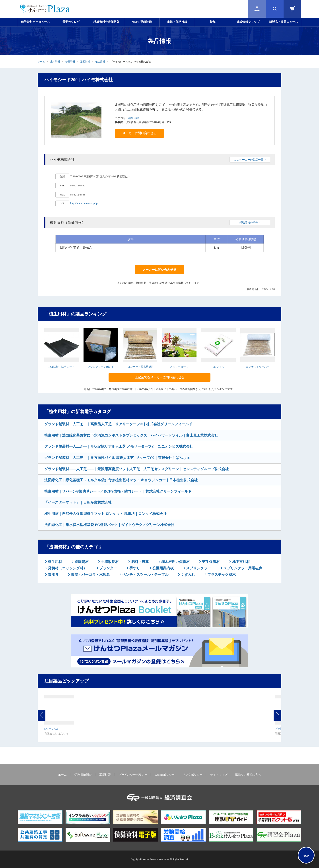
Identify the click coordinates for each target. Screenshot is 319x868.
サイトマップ (219, 775)
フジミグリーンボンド (101, 367)
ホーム (41, 62)
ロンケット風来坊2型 (140, 367)
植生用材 (100, 62)
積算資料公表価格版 (106, 22)
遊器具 (53, 575)
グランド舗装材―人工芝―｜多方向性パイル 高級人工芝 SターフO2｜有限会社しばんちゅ (117, 458)
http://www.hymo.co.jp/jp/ (84, 203)
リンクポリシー (192, 775)
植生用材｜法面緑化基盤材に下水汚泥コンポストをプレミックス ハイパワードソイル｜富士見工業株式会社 (131, 435)
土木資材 (55, 62)
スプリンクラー (198, 568)
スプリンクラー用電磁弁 (242, 568)
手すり (134, 568)
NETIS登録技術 (142, 22)
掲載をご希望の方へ (248, 775)
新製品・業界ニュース (284, 22)
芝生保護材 (210, 562)
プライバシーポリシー (133, 775)
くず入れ (187, 575)
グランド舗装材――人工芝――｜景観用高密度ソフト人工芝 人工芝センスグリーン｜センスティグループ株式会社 (136, 469)
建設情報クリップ (248, 22)
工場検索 (105, 775)
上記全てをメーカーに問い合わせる (159, 377)
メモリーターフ (179, 367)
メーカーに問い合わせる (139, 133)
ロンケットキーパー (258, 367)
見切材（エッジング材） (67, 568)
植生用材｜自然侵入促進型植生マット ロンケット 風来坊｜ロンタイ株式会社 (105, 514)
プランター (108, 568)
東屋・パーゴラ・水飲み (90, 575)
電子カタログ (71, 22)
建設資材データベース (35, 22)
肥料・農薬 (140, 562)
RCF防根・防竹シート (62, 367)
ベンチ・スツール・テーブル (145, 575)
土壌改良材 (109, 562)
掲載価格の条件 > (250, 222)
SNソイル (218, 367)
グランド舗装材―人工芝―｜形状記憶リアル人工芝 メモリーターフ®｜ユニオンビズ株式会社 (119, 446)
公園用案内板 (163, 568)
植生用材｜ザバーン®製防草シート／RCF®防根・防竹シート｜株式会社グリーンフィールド (118, 491)
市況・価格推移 (177, 22)
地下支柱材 (241, 562)
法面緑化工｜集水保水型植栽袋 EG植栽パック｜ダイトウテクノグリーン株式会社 (109, 525)
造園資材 (85, 62)
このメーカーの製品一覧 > (250, 160)
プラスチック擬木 (221, 575)
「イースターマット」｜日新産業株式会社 (78, 502)
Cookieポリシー (165, 775)
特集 (213, 22)
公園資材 (70, 62)
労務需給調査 (83, 775)
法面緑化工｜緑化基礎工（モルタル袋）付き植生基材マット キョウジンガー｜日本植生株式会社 (121, 480)
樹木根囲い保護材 (175, 562)
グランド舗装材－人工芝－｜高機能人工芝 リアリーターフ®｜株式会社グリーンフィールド (118, 424)
